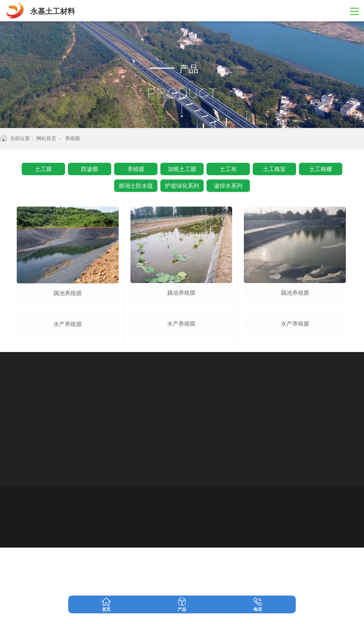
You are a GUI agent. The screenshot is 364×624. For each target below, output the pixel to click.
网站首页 (46, 138)
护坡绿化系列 (182, 184)
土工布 (228, 168)
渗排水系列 (228, 184)
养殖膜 (136, 168)
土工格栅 (321, 168)
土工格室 (274, 168)
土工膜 (43, 168)
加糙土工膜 (182, 168)
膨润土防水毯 (136, 184)
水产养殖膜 (68, 401)
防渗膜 (90, 168)
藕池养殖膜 (68, 293)
